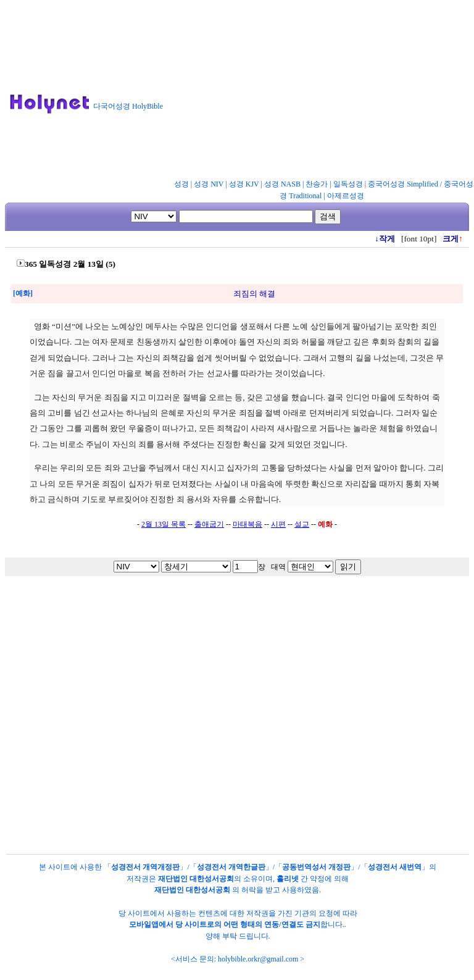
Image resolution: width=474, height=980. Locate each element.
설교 (302, 524)
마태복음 (247, 524)
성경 (181, 184)
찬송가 (317, 184)
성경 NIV (209, 184)
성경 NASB (282, 184)
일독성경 (348, 184)
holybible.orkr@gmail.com (258, 959)
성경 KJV (244, 184)
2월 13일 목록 (164, 524)
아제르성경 (346, 196)
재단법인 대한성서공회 (196, 879)
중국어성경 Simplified (403, 184)
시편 (278, 524)
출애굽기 (209, 524)
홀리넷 (288, 879)
